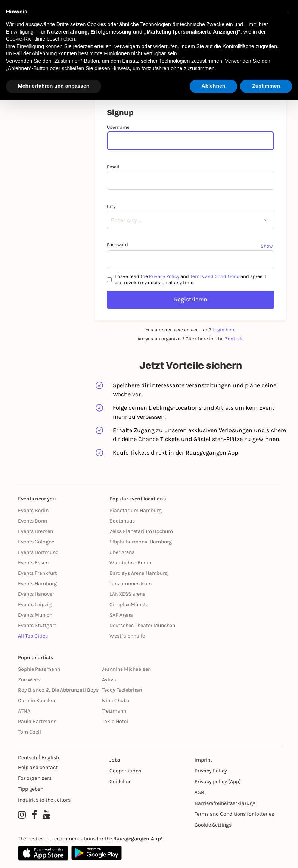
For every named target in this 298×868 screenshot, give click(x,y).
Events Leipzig (35, 604)
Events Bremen (35, 531)
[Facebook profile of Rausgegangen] (34, 815)
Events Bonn (32, 521)
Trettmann (114, 711)
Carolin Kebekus (37, 700)
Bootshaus (122, 521)
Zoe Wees (29, 680)
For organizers (35, 778)
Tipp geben (31, 789)
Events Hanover (36, 594)
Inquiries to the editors (44, 800)
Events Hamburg (37, 584)
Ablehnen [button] (214, 86)
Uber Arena (122, 552)
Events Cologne (36, 542)
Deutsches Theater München (142, 625)
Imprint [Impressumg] (203, 760)
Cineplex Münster (130, 604)
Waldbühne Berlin (130, 563)
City (111, 206)
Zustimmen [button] (266, 86)
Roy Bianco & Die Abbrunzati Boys (58, 690)
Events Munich (35, 615)
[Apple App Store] (43, 853)
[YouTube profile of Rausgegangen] (47, 815)
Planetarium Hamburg (136, 510)
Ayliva (109, 680)
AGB (199, 792)
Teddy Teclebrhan (122, 690)
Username (118, 127)
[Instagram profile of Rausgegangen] (22, 815)
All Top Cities (33, 636)
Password (117, 244)
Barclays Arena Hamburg (139, 573)
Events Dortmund (38, 552)
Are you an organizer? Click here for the (191, 339)
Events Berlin (33, 510)
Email (113, 167)
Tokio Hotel (115, 721)
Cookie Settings (213, 825)
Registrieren (191, 299)
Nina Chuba (116, 700)
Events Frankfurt (37, 573)
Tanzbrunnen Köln (131, 584)
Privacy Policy (164, 276)
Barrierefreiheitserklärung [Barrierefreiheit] (225, 803)
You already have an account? (191, 330)
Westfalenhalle (127, 636)
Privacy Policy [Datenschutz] (211, 771)
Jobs (115, 760)
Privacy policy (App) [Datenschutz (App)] (218, 782)
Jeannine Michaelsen (126, 669)
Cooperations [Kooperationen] (125, 771)
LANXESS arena (128, 594)
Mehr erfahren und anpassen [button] (54, 86)
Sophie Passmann (39, 669)
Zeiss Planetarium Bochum (141, 531)
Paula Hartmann (37, 721)
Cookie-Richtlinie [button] (26, 39)
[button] (288, 12)
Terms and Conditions (215, 276)
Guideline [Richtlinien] (120, 782)
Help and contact (38, 767)
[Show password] (267, 246)
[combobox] (111, 220)
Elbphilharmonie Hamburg (141, 542)
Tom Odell (30, 732)
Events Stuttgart (37, 625)
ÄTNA (24, 711)
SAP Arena (121, 615)
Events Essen (33, 563)
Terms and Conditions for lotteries (234, 814)
